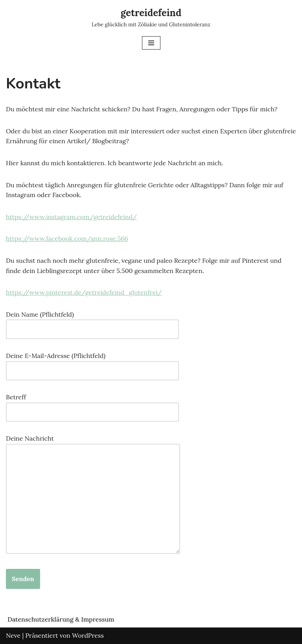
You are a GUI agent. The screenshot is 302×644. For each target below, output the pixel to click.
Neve (13, 635)
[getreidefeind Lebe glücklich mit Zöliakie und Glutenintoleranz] (151, 17)
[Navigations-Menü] (151, 43)
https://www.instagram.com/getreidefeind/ (71, 217)
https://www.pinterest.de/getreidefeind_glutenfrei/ (84, 292)
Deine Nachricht (93, 495)
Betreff (92, 404)
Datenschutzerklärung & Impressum (61, 619)
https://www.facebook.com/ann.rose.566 (67, 238)
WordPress (88, 635)
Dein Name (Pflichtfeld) (92, 322)
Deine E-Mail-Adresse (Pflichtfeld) (92, 363)
